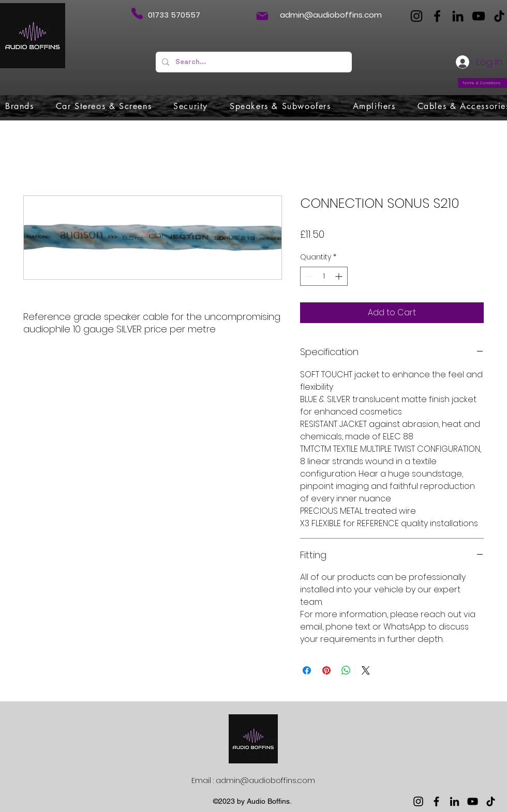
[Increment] (340, 276)
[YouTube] (479, 16)
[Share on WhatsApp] (346, 670)
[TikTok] (499, 16)
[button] (20, 106)
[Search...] (253, 62)
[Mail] (262, 16)
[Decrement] (308, 276)
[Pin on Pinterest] (326, 670)
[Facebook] (437, 16)
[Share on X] (366, 670)
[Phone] (137, 13)
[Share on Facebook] (307, 670)
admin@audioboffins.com (331, 15)
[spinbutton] (324, 276)
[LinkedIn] (458, 16)
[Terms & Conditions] (482, 83)
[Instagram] (416, 16)
